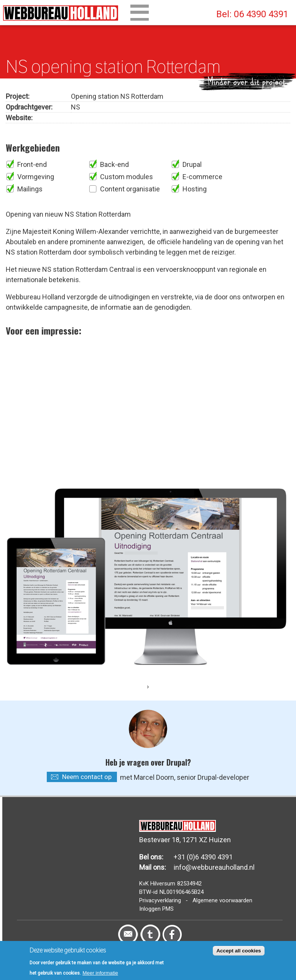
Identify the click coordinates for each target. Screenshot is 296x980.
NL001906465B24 (182, 892)
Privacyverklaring (160, 900)
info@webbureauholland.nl (214, 867)
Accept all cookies (238, 951)
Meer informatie (100, 973)
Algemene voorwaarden (222, 900)
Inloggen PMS (156, 909)
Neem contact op (87, 777)
